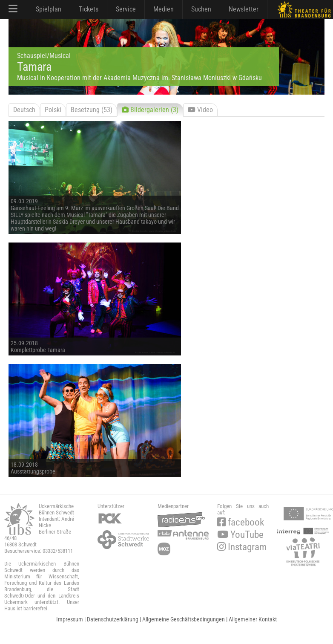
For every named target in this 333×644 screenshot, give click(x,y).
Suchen (201, 9)
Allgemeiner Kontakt (253, 619)
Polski (53, 110)
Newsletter (244, 9)
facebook (241, 522)
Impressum (70, 619)
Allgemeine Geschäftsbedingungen (184, 619)
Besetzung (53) (92, 110)
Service (126, 9)
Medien (164, 9)
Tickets (89, 9)
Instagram (242, 547)
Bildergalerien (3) (150, 110)
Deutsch (24, 110)
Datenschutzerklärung (113, 619)
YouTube (240, 535)
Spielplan (49, 9)
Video (200, 110)
